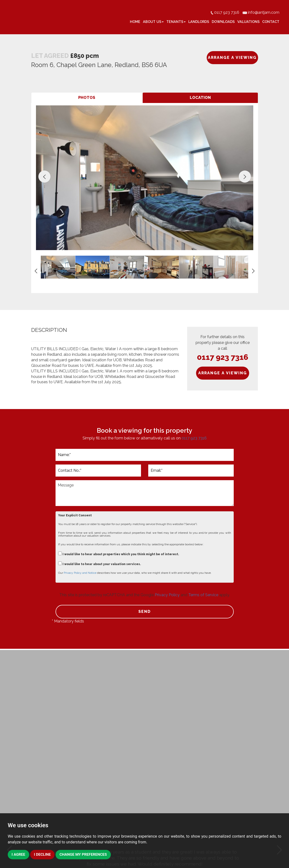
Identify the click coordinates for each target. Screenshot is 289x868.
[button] (44, 177)
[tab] (87, 98)
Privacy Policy (167, 595)
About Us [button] (153, 22)
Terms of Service (203, 595)
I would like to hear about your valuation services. (100, 564)
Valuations (248, 22)
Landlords (199, 22)
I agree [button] (19, 854)
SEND (145, 612)
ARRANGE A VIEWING (232, 58)
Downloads (223, 22)
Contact (271, 22)
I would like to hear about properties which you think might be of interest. (119, 554)
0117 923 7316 (223, 357)
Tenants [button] (176, 22)
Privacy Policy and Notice (80, 573)
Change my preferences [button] (85, 854)
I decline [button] (43, 854)
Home (135, 22)
